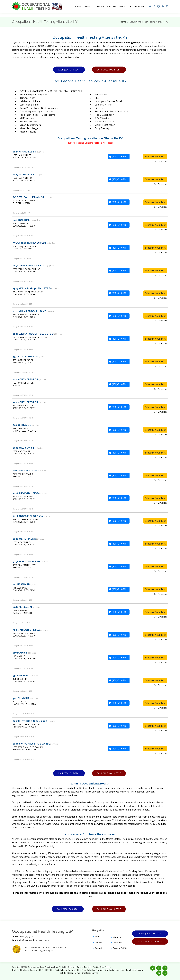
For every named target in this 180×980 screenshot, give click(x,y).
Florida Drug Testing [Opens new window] (102, 967)
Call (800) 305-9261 (69, 70)
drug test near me (90, 973)
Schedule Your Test (109, 70)
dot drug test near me (70, 973)
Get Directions (161, 161)
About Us (112, 6)
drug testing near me (114, 970)
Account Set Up (137, 6)
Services (88, 6)
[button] (149, 6)
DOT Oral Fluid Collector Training (60, 970)
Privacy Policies (84, 967)
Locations (99, 6)
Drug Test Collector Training (90, 970)
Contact (123, 6)
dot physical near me (135, 970)
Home (78, 6)
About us (117, 937)
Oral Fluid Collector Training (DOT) (28, 970)
